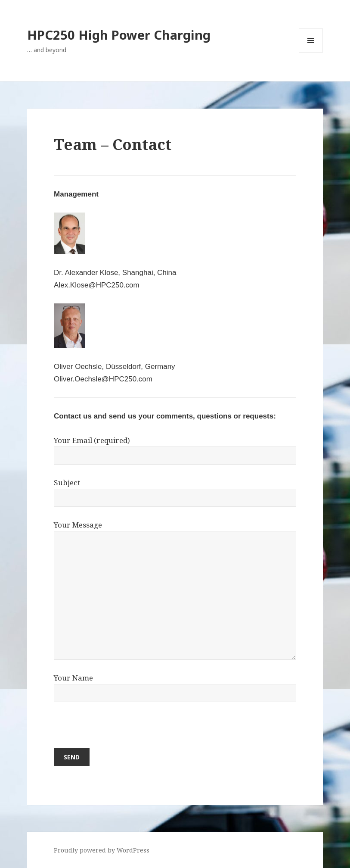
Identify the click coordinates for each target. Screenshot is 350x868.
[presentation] (119, 731)
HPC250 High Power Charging (119, 35)
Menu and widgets (311, 52)
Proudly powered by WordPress (102, 850)
